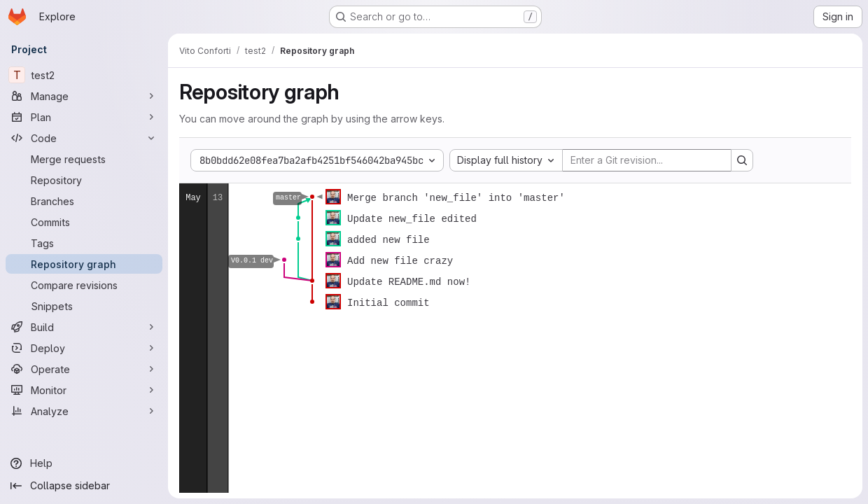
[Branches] (84, 201)
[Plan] (84, 117)
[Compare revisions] (84, 285)
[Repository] (84, 180)
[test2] (84, 75)
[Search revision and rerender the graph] (742, 160)
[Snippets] (84, 306)
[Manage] (84, 96)
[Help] (84, 463)
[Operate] (84, 369)
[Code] (84, 138)
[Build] (84, 327)
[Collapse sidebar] (84, 486)
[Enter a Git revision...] (647, 160)
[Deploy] (84, 348)
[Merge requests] (84, 159)
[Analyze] (84, 411)
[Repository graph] (84, 264)
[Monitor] (84, 390)
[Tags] (84, 243)
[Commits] (84, 222)
